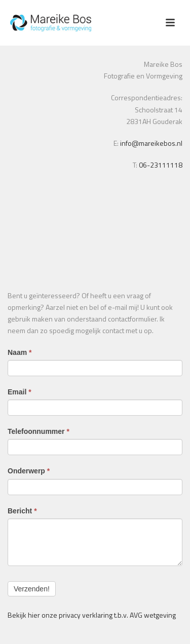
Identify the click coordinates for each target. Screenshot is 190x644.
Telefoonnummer (39, 431)
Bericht (22, 511)
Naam (20, 352)
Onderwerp (29, 471)
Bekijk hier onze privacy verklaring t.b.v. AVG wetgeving (92, 615)
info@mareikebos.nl (150, 143)
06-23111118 (161, 165)
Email (20, 392)
